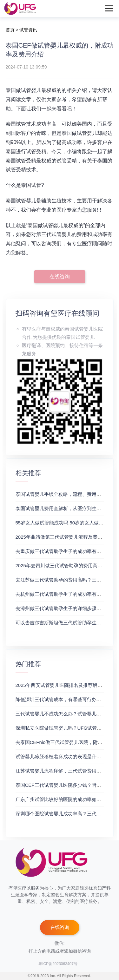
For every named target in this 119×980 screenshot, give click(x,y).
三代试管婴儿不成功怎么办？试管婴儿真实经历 (66, 714)
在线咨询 (60, 276)
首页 (10, 30)
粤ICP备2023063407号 (58, 964)
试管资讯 (28, 30)
